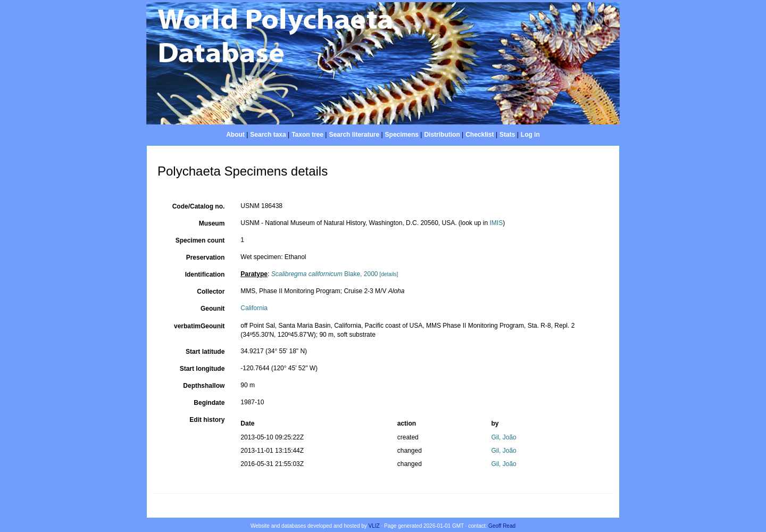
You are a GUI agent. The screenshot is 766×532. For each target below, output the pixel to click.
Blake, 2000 (325, 274)
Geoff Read (502, 526)
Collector (211, 292)
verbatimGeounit (199, 326)
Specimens (402, 135)
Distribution (442, 135)
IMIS (497, 223)
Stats (507, 135)
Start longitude (202, 369)
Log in (530, 135)
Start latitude (205, 352)
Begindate (209, 403)
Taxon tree (307, 135)
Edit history (207, 420)
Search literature (354, 135)
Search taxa (268, 135)
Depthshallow (204, 386)
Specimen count (200, 240)
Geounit (213, 309)
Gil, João (503, 437)
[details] (389, 274)
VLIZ (374, 526)
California (254, 308)
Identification (205, 275)
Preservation (206, 257)
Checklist (480, 135)
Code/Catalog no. (199, 206)
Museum (212, 223)
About (235, 135)
